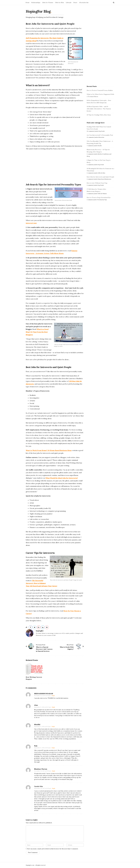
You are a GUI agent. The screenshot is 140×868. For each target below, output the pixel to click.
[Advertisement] (55, 165)
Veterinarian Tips (102, 200)
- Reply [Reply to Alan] (53, 707)
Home (28, 3)
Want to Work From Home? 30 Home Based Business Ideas (49, 450)
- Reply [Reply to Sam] (53, 748)
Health (100, 146)
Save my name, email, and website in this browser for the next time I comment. (53, 849)
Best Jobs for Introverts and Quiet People (100, 177)
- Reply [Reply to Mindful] (53, 726)
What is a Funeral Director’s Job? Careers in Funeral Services (44, 649)
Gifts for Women (48, 3)
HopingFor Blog (38, 11)
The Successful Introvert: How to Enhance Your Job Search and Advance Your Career (41, 583)
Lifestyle (69, 3)
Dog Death (102, 131)
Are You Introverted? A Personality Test (100, 135)
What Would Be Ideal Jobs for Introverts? (62, 478)
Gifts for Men (59, 3)
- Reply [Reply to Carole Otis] (53, 788)
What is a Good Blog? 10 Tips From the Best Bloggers (37, 332)
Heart (75, 3)
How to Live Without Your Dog (97, 183)
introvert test (31, 223)
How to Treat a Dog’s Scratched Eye (99, 197)
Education (101, 137)
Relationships (36, 3)
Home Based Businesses (104, 179)
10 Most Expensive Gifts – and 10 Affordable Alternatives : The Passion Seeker (99, 109)
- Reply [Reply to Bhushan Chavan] (53, 771)
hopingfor (40, 631)
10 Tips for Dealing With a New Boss (99, 115)
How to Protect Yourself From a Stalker (100, 90)
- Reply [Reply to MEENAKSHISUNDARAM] (53, 696)
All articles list (84, 3)
